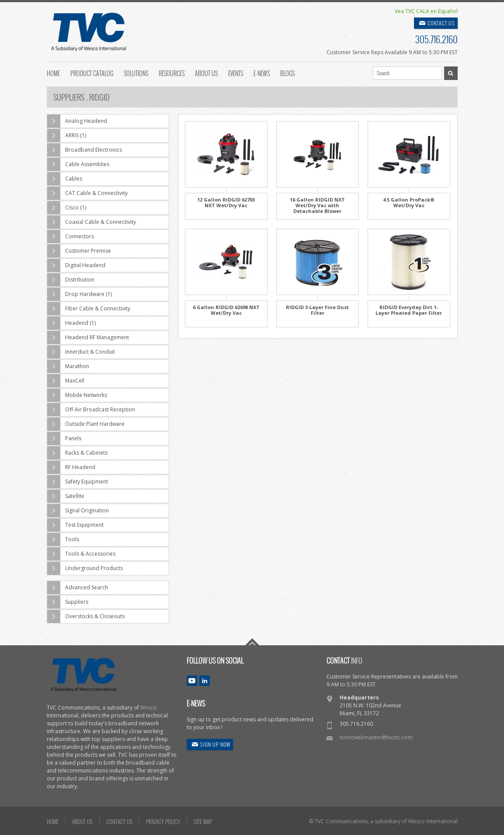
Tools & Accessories (81, 554)
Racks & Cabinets (77, 453)
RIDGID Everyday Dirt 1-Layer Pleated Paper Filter (409, 310)
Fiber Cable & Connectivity (89, 309)
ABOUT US (82, 821)
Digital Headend (76, 265)
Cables (65, 179)
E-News (262, 73)
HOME (53, 821)
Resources (172, 73)
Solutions (136, 73)
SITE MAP (203, 821)
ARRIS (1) (67, 136)
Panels (64, 438)
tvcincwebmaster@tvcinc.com (376, 737)
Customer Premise (79, 251)
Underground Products (85, 568)
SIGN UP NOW (215, 744)
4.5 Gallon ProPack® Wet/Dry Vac (409, 202)
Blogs (287, 73)
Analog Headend (77, 121)
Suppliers (68, 602)
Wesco (149, 708)
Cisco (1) (67, 208)
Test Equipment (75, 525)
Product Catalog (92, 73)
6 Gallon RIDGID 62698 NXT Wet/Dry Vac (226, 310)
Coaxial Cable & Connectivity (92, 222)
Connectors (71, 237)
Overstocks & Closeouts (86, 616)
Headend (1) (71, 323)
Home (53, 73)
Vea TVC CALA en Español (426, 11)
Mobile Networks (77, 395)
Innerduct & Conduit (81, 352)
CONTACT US (441, 23)
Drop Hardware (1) (80, 294)
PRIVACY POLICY (163, 821)
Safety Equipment (78, 482)
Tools (63, 539)
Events (236, 73)
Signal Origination (78, 511)
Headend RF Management (88, 337)
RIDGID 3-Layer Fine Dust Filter (317, 310)
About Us (206, 73)
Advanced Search (78, 588)
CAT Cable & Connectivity (87, 193)
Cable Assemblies (78, 164)
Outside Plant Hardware (86, 424)
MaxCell (66, 381)
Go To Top (252, 642)
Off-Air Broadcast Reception (91, 410)
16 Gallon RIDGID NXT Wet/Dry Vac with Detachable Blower (317, 205)
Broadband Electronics (85, 150)
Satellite (66, 496)
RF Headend (71, 467)
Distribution (71, 280)
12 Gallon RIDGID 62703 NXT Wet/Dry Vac (226, 202)
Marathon (68, 366)
